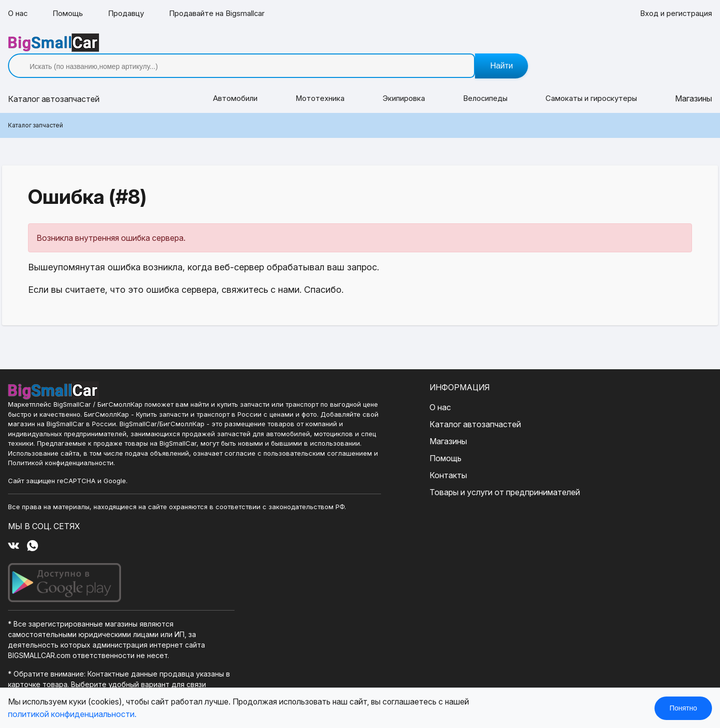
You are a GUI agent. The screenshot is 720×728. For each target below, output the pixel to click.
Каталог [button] (54, 84)
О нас (19, 14)
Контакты (265, 460)
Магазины (693, 84)
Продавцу (131, 14)
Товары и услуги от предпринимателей (322, 477)
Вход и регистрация (673, 14)
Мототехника (319, 84)
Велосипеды (485, 84)
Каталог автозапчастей (292, 409)
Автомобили (234, 84)
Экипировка (402, 84)
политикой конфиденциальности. (72, 714)
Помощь (70, 14)
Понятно (683, 708)
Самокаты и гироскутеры (592, 84)
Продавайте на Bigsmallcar (227, 14)
